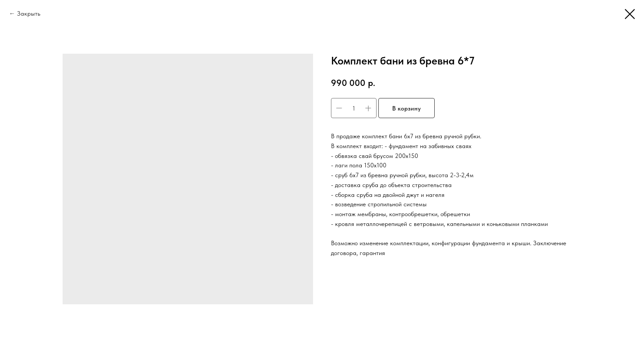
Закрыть (29, 13)
